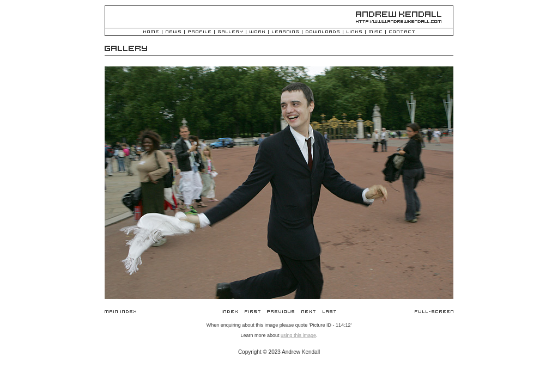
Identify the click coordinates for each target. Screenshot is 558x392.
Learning (285, 32)
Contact (402, 32)
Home (151, 32)
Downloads (323, 32)
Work (257, 32)
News (173, 32)
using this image (298, 335)
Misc (375, 32)
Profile (199, 32)
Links (354, 32)
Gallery (230, 32)
